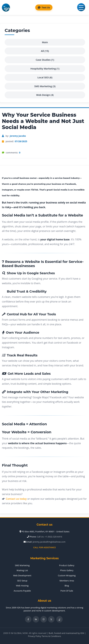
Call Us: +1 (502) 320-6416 (49, 537)
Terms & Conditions (51, 636)
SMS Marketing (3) (45, 86)
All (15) (45, 51)
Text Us (44, 7)
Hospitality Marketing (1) (45, 69)
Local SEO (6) (45, 77)
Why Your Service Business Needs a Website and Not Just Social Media (43, 121)
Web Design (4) (45, 95)
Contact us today (16, 499)
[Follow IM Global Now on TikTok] (59, 619)
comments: (13, 153)
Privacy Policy (35, 636)
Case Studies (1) (45, 60)
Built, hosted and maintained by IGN (66, 633)
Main (45, 42)
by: (16, 136)
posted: (16, 141)
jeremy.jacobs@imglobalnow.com (49, 542)
